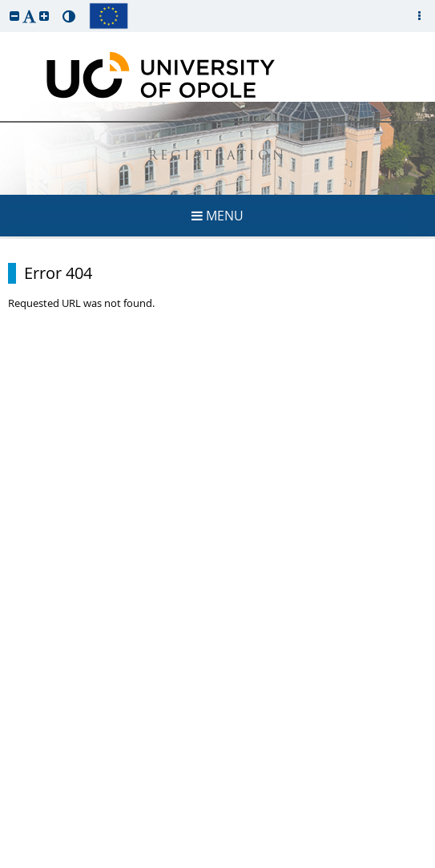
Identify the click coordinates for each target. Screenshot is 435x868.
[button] (14, 16)
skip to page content (4, 4)
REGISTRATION (217, 157)
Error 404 (58, 273)
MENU (217, 216)
